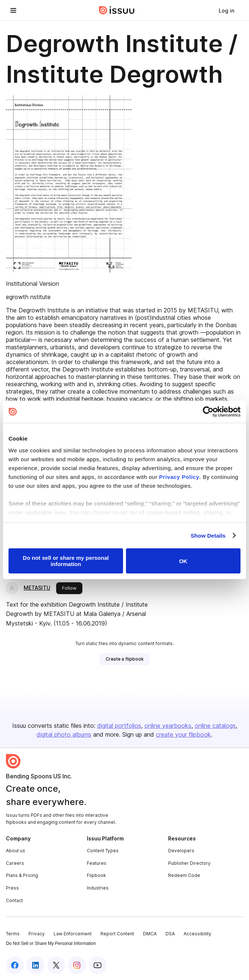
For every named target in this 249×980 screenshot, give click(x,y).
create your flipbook (183, 734)
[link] (226, 10)
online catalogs (215, 726)
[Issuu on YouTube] (98, 965)
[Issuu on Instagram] (77, 965)
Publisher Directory (189, 863)
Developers (181, 851)
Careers (15, 863)
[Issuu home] (117, 10)
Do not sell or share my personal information (66, 561)
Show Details (208, 536)
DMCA (150, 934)
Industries (98, 888)
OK (183, 561)
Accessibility (197, 934)
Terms (13, 934)
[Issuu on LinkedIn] (35, 965)
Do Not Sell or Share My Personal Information (51, 943)
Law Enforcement (73, 934)
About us (16, 851)
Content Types (103, 851)
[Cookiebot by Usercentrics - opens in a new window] (208, 412)
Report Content (117, 934)
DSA (170, 934)
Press (12, 888)
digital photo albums (64, 734)
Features (97, 863)
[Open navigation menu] (13, 10)
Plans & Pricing (22, 875)
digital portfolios (119, 726)
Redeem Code (184, 875)
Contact (14, 900)
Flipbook (96, 875)
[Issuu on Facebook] (15, 965)
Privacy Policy (179, 477)
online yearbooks (168, 726)
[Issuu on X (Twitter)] (56, 965)
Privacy (37, 934)
